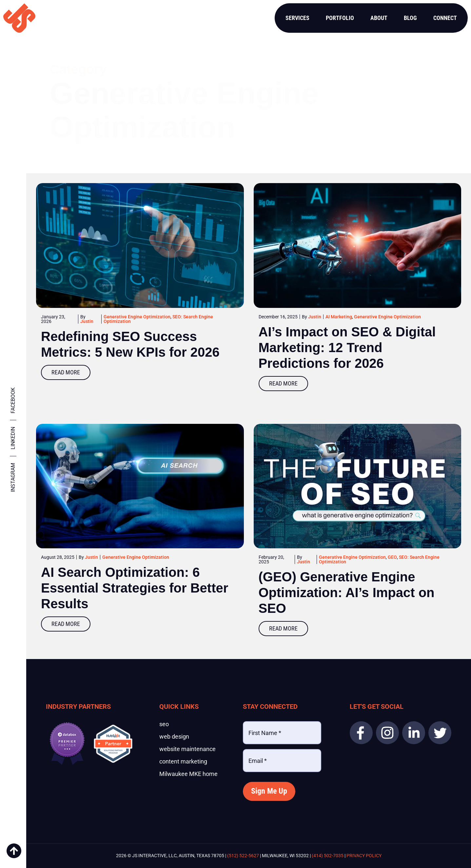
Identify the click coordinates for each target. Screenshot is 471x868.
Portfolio (340, 18)
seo (164, 724)
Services (297, 18)
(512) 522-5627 (243, 856)
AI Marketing (339, 317)
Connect (445, 18)
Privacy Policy (364, 856)
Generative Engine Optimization (137, 317)
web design (174, 737)
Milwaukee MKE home (188, 774)
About (379, 18)
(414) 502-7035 (328, 856)
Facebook (13, 400)
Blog (410, 18)
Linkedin (13, 438)
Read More (66, 372)
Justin (87, 321)
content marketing (183, 762)
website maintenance (187, 749)
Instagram (13, 477)
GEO (392, 557)
